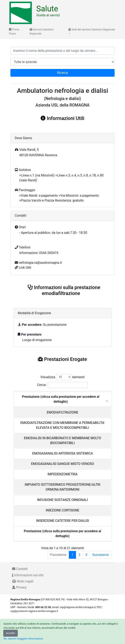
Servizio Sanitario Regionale (42, 32)
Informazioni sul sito (28, 575)
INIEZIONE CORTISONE (62, 510)
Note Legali (23, 581)
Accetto (11, 633)
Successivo (101, 555)
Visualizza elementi (63, 377)
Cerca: (62, 385)
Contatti (20, 569)
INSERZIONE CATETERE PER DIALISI (62, 521)
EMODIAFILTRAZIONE (62, 412)
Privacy (19, 587)
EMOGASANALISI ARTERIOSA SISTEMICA (63, 453)
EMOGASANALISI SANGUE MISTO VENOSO (62, 464)
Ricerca (63, 73)
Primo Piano (14, 32)
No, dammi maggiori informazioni (23, 639)
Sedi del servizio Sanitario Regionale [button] (92, 29)
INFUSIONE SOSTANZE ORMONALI (63, 500)
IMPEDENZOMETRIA (62, 474)
